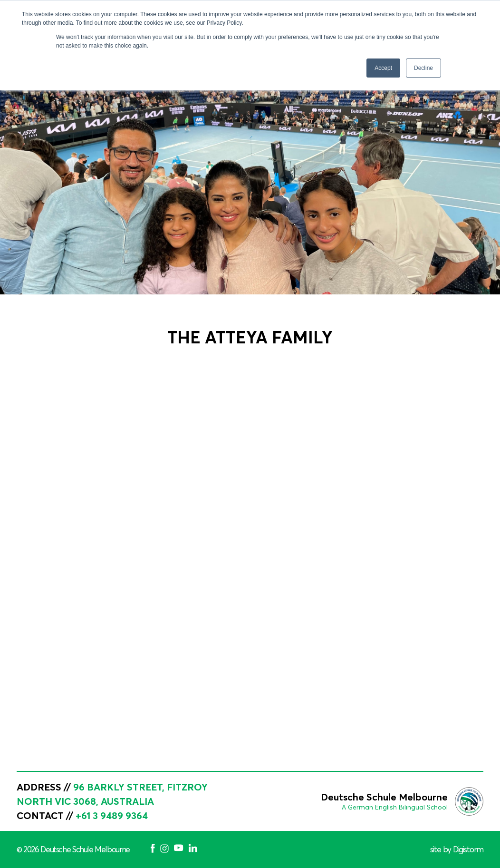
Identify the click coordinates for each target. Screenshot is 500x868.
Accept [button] (383, 68)
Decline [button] (423, 68)
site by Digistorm (457, 849)
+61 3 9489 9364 (112, 815)
